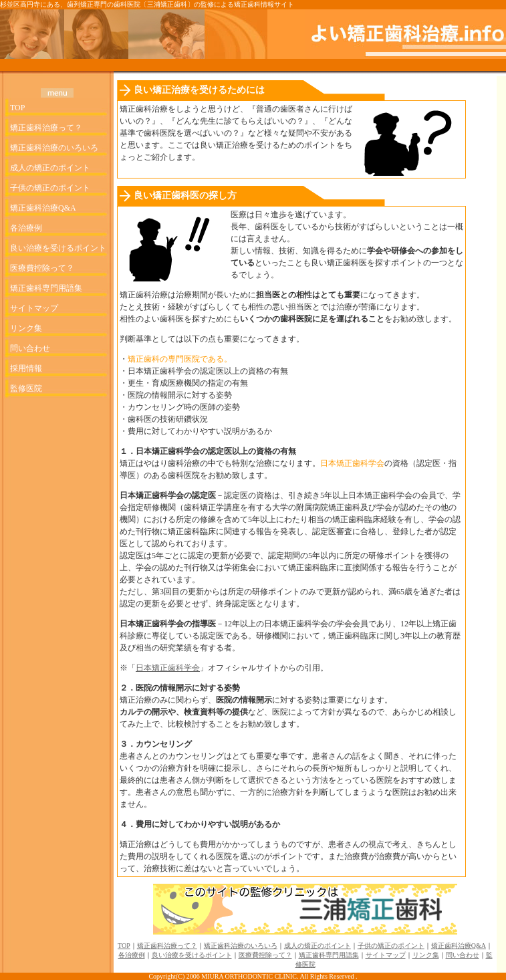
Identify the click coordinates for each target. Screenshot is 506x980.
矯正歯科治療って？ (46, 128)
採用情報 (26, 368)
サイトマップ (34, 308)
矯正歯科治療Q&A (43, 208)
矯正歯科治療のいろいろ (54, 148)
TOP (17, 108)
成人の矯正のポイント (50, 168)
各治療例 (26, 228)
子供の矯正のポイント (50, 188)
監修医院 (26, 388)
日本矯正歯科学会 (168, 668)
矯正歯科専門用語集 (46, 288)
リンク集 (26, 328)
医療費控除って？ (42, 268)
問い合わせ (30, 348)
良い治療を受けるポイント (58, 248)
